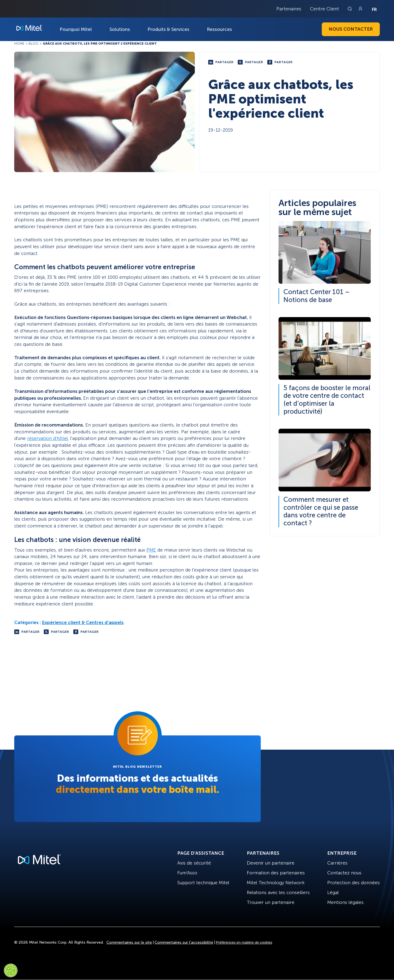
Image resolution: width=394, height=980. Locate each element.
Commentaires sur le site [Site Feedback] (129, 942)
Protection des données (354, 883)
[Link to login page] (360, 9)
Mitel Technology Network (276, 883)
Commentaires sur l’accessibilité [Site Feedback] (184, 942)
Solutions (120, 29)
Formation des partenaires (276, 873)
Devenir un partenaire (271, 863)
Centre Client (325, 9)
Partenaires (289, 9)
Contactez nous (344, 873)
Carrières (337, 863)
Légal (333, 892)
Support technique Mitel (203, 883)
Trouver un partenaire (271, 902)
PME (151, 550)
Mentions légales (345, 902)
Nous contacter (351, 29)
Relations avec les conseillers (278, 892)
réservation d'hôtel (47, 438)
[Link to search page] (350, 9)
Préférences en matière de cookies (244, 942)
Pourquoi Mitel (76, 29)
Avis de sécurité (194, 863)
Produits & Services (168, 29)
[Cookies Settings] (11, 970)
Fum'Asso (187, 873)
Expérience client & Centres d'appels (83, 622)
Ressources (219, 29)
